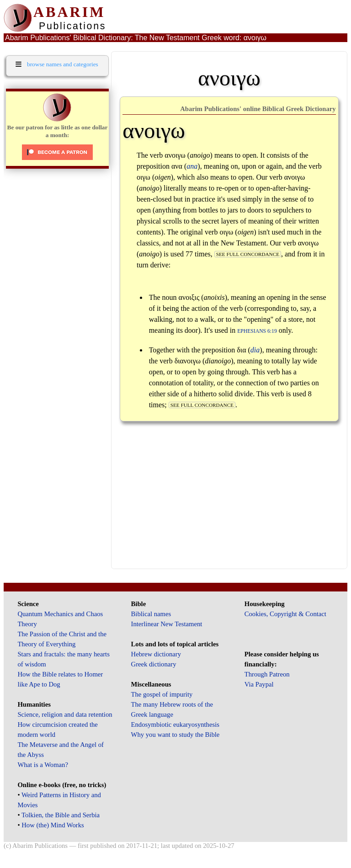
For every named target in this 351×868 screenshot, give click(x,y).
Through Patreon (267, 674)
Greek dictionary (154, 664)
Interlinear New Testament (167, 624)
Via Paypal (259, 684)
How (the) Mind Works (53, 825)
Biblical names (151, 614)
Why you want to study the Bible (175, 735)
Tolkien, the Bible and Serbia (61, 815)
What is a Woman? (43, 765)
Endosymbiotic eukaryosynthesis (175, 724)
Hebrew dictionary (156, 654)
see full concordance (248, 254)
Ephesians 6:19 (257, 331)
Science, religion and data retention (65, 714)
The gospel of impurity (162, 694)
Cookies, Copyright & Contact (285, 614)
